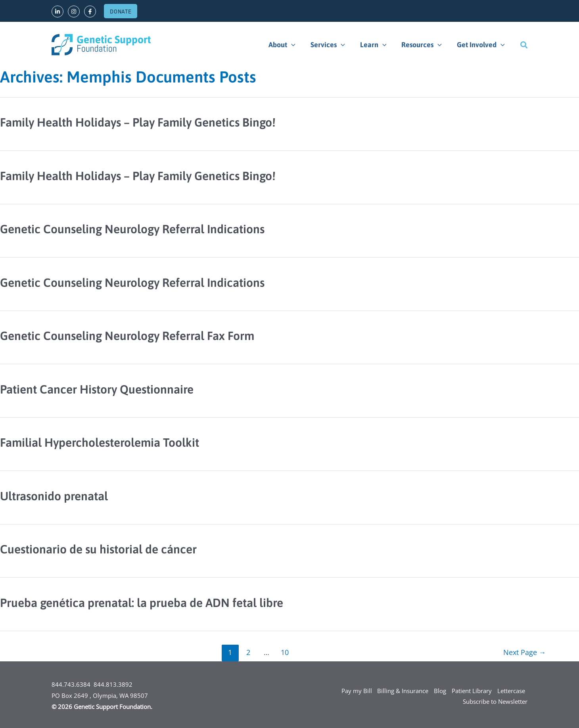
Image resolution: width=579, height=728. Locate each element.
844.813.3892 (113, 684)
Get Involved (481, 45)
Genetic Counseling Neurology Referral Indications (132, 229)
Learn (375, 45)
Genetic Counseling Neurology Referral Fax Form (127, 336)
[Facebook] (90, 12)
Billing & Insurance (401, 691)
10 (285, 652)
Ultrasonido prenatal (54, 496)
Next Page (524, 652)
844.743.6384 (71, 684)
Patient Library (471, 691)
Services (331, 45)
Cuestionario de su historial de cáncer (98, 549)
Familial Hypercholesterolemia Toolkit (100, 442)
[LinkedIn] (58, 12)
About (286, 45)
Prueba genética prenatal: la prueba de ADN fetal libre (142, 603)
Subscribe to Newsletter (495, 702)
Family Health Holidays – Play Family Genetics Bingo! (138, 122)
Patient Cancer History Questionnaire (97, 389)
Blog (439, 691)
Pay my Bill (354, 691)
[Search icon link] (524, 45)
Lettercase (511, 691)
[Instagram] (74, 12)
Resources (423, 45)
